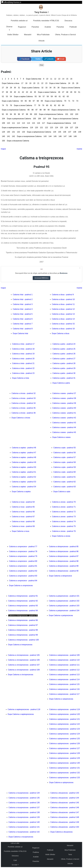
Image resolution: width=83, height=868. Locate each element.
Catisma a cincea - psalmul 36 (24, 413)
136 (65, 132)
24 (69, 83)
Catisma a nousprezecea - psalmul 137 (24, 808)
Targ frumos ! (41, 14)
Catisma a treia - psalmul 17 (23, 344)
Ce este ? (15, 865)
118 (74, 123)
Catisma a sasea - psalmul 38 (64, 398)
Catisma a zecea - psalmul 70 (64, 502)
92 (3, 114)
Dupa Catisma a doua (11, 83)
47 (63, 92)
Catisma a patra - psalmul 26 (64, 354)
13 (59, 79)
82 (55, 105)
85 (29, 110)
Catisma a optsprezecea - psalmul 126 (64, 743)
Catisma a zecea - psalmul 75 (64, 526)
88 (41, 110)
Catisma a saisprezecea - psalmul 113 (64, 675)
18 (26, 83)
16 (71, 79)
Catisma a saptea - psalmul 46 (24, 448)
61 (60, 96)
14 (63, 79)
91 (79, 110)
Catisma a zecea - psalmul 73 (64, 517)
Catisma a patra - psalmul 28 (64, 363)
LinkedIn (49, 59)
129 (3, 132)
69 (42, 101)
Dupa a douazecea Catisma (18, 141)
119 (31, 128)
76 (11, 105)
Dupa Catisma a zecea (61, 536)
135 (60, 132)
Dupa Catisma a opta (62, 492)
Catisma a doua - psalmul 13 (63, 314)
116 (38, 123)
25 (73, 83)
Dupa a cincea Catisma (71, 88)
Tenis (70, 854)
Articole (41, 41)
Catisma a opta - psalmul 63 (64, 487)
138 (75, 132)
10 (47, 79)
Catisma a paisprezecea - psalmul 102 (64, 601)
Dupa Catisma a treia (20, 378)
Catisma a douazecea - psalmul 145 (65, 803)
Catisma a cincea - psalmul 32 (24, 393)
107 (44, 119)
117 (44, 123)
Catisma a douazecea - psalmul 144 (65, 798)
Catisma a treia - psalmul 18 (23, 349)
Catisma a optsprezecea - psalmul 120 (64, 714)
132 (18, 132)
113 (23, 123)
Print (41, 65)
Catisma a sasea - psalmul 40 (64, 408)
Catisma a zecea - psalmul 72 (64, 512)
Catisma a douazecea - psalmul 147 (65, 812)
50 (75, 92)
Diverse (9, 27)
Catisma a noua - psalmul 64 (23, 502)
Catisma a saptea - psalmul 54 (24, 487)
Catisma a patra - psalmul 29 (64, 368)
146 (60, 136)
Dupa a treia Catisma (58, 83)
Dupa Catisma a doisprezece (60, 576)
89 (45, 110)
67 (34, 101)
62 (64, 96)
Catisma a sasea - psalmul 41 (64, 413)
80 (47, 105)
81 (51, 105)
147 (65, 136)
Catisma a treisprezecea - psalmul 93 (23, 606)
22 (42, 83)
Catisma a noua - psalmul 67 (23, 517)
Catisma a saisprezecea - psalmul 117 (64, 694)
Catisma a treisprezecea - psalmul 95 (23, 615)
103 (77, 114)
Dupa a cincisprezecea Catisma (66, 119)
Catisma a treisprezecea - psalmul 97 (23, 625)
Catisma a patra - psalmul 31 (64, 378)
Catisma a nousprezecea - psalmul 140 (24, 822)
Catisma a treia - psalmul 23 (23, 373)
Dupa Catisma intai (34, 79)
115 (33, 123)
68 (38, 101)
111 (13, 123)
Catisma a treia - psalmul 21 (23, 363)
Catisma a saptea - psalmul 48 (24, 457)
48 (67, 92)
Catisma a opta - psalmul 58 (64, 462)
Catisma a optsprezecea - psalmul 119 (64, 709)
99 (31, 114)
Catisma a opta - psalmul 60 (64, 472)
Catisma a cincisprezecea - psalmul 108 (24, 670)
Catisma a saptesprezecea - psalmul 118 (24, 709)
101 (67, 114)
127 (72, 128)
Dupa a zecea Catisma (23, 105)
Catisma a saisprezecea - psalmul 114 (64, 679)
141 (8, 136)
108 (49, 119)
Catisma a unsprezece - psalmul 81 (23, 566)
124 (57, 128)
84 (63, 105)
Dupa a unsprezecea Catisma (14, 110)
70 (65, 101)
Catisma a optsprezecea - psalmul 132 (64, 773)
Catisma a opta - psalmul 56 (64, 453)
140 (3, 136)
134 (55, 132)
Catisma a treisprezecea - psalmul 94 (23, 611)
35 (54, 88)
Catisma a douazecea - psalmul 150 (65, 827)
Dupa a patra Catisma (31, 88)
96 (19, 114)
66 (30, 101)
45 (35, 92)
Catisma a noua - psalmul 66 (23, 512)
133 (23, 132)
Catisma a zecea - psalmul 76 (64, 531)
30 (15, 88)
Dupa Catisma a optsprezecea (61, 782)
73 (77, 101)
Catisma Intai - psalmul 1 (23, 295)
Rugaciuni (22, 27)
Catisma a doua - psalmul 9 (63, 295)
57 (44, 96)
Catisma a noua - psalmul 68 (23, 521)
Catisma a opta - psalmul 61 (64, 477)
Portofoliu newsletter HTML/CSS (46, 21)
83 (59, 105)
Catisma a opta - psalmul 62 (64, 482)
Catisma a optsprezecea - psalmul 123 (64, 729)
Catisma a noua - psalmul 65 (23, 507)
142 (13, 136)
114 (29, 123)
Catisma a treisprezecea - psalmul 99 (23, 635)
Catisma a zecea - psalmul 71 (64, 507)
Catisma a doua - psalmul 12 (63, 309)
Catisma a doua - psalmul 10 (63, 299)
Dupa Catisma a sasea (61, 437)
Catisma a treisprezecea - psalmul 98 (23, 630)
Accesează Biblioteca (41, 278)
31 (19, 88)
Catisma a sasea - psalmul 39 (64, 403)
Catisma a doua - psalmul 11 (63, 304)
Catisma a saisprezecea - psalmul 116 (64, 689)
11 (51, 79)
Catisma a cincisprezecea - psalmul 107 (24, 665)
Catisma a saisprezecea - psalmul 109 (64, 655)
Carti (15, 860)
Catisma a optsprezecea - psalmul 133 (64, 778)
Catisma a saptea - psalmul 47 (24, 453)
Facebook (24, 59)
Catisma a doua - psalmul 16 (63, 329)
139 (80, 132)
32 (42, 88)
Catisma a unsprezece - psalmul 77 (23, 547)
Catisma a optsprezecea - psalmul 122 (64, 724)
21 (38, 83)
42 (23, 92)
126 (66, 128)
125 (61, 128)
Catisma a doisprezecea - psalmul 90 (64, 571)
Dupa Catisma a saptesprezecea (21, 714)
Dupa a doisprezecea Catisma (64, 110)
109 (3, 123)
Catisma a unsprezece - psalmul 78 (23, 551)
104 (3, 119)
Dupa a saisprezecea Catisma (59, 123)
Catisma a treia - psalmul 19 (23, 354)
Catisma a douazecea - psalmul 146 (65, 808)
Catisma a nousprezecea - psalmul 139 (24, 817)
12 (55, 79)
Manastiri (28, 35)
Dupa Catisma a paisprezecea (61, 615)
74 (3, 105)
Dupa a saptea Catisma (23, 96)
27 (3, 88)
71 (69, 101)
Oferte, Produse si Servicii (65, 35)
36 (58, 88)
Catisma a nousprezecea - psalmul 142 (24, 832)
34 (50, 88)
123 (51, 128)
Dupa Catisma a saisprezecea (61, 699)
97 (23, 114)
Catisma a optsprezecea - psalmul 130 (64, 763)
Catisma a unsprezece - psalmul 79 (23, 556)
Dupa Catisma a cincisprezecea (21, 675)
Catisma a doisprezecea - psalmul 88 (64, 561)
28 (7, 88)
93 (7, 114)
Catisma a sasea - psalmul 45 (64, 432)
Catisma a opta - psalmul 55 (64, 448)
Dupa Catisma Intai (20, 333)
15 (67, 79)
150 (3, 141)
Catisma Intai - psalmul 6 (23, 319)
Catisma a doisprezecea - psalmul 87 (64, 556)
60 (56, 96)
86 (33, 110)
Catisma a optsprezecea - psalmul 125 (64, 739)
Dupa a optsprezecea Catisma (39, 132)
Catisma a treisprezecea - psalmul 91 (23, 596)
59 (52, 96)
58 (48, 96)
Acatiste (48, 27)
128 (76, 128)
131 (13, 132)
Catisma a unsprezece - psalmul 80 (23, 561)
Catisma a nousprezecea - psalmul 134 (24, 793)
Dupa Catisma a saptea (21, 492)
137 (70, 132)
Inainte (79, 149)
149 (75, 136)
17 (22, 83)
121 (41, 128)
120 (36, 128)
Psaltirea (36, 852)
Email (61, 59)
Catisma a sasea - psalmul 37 (64, 393)
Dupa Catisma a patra (61, 383)
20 (34, 83)
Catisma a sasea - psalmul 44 (64, 427)
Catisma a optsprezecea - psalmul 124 (64, 734)
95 (15, 114)
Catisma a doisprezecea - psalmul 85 (64, 547)
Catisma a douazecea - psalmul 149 (65, 822)
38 (7, 92)
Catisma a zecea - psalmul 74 (64, 521)
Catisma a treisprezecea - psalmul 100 (23, 640)
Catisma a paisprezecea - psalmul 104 (64, 611)
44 (31, 92)
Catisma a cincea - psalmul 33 (24, 398)
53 (7, 96)
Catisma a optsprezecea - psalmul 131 (64, 768)
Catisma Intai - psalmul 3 (23, 304)
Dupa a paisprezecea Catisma (19, 119)
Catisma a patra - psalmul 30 (64, 373)
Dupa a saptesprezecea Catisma (15, 128)
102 (72, 114)
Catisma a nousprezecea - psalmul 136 (24, 803)
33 (46, 88)
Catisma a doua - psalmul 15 (63, 324)
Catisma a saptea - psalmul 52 (24, 477)
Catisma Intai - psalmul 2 (23, 299)
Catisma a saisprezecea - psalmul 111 (64, 665)
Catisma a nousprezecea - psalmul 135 (24, 798)
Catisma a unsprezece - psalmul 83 (23, 576)
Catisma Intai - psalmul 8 (23, 329)
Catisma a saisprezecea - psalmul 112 (64, 670)
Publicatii (73, 27)
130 (8, 132)
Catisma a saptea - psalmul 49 (24, 462)
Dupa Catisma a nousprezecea (21, 837)
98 (27, 114)
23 (46, 83)
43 (27, 92)
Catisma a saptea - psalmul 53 (24, 482)
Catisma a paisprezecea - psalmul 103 (64, 606)
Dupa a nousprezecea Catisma (29, 136)
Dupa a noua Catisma (53, 101)
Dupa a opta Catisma (10, 101)
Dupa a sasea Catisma (47, 92)
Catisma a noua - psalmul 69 (23, 526)
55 (36, 96)
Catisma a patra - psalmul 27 (64, 359)
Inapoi (3, 149)
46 (59, 92)
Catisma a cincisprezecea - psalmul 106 (24, 660)
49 (71, 92)
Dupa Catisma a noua (21, 531)
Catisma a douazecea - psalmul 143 (65, 793)
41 (19, 92)
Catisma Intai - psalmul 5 (23, 314)
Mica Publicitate (43, 35)
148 (70, 136)
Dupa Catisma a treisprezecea (20, 645)
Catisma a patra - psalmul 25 (64, 349)
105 (34, 119)
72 (73, 101)
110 (8, 123)
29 (11, 88)
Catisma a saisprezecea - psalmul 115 (64, 684)
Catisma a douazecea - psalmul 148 (65, 817)
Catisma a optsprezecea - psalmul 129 (64, 758)
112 (18, 123)
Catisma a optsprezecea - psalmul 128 (64, 753)
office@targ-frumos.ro (12, 2)
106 (39, 119)
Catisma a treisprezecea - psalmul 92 (23, 601)
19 (30, 83)
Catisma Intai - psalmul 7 (23, 324)
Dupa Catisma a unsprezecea (21, 586)
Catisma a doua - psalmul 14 (63, 319)
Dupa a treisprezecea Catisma (51, 114)
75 (7, 105)
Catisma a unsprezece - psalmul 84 (23, 581)
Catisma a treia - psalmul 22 (23, 368)
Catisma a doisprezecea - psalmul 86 (64, 551)
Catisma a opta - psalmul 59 (64, 467)
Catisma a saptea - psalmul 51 (24, 472)
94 (11, 114)
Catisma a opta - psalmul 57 (64, 457)
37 (3, 92)
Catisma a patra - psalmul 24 (64, 344)
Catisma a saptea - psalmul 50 (24, 467)
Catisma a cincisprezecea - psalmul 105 (24, 655)
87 (37, 110)
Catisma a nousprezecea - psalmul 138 (24, 812)
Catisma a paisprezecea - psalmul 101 (64, 596)
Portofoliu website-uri (19, 21)
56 (40, 96)
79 (43, 105)
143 (45, 136)
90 (49, 110)
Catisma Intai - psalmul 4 (23, 309)
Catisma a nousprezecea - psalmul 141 (24, 827)
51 (79, 92)
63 (68, 96)
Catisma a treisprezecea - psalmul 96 (23, 620)
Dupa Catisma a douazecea (61, 832)
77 (35, 105)
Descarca (68, 21)
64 (22, 101)
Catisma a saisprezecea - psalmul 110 (64, 660)
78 (39, 105)
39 (11, 92)
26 (77, 83)
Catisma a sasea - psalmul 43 (64, 423)
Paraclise (35, 27)
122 (46, 128)
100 (35, 114)
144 (50, 136)
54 (11, 96)
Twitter (37, 59)
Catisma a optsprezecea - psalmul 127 (64, 748)
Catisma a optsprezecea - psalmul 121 (64, 719)
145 (55, 136)
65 (26, 101)
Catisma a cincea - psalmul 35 (24, 408)
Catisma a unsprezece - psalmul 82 (23, 571)
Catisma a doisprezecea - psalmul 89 (64, 566)
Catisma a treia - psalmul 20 (23, 359)
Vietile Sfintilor (13, 35)
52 (3, 96)
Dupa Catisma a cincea (21, 418)
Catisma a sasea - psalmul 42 (64, 418)
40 (15, 92)
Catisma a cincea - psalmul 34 (24, 403)
